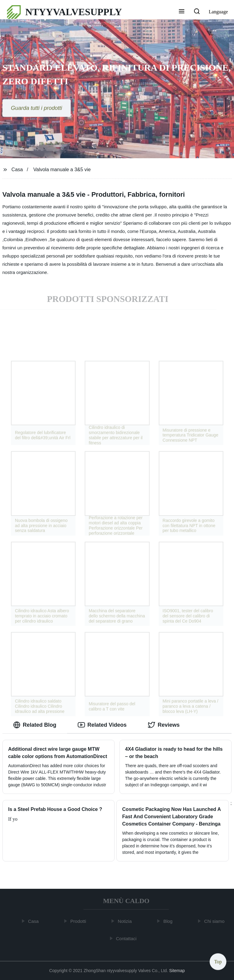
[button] (182, 12)
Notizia (126, 921)
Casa (17, 170)
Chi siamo (215, 921)
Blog (169, 921)
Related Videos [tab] (102, 725)
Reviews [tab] (164, 725)
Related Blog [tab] (35, 725)
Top (218, 962)
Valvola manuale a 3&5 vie (62, 170)
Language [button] (218, 12)
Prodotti (79, 921)
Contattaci (127, 938)
